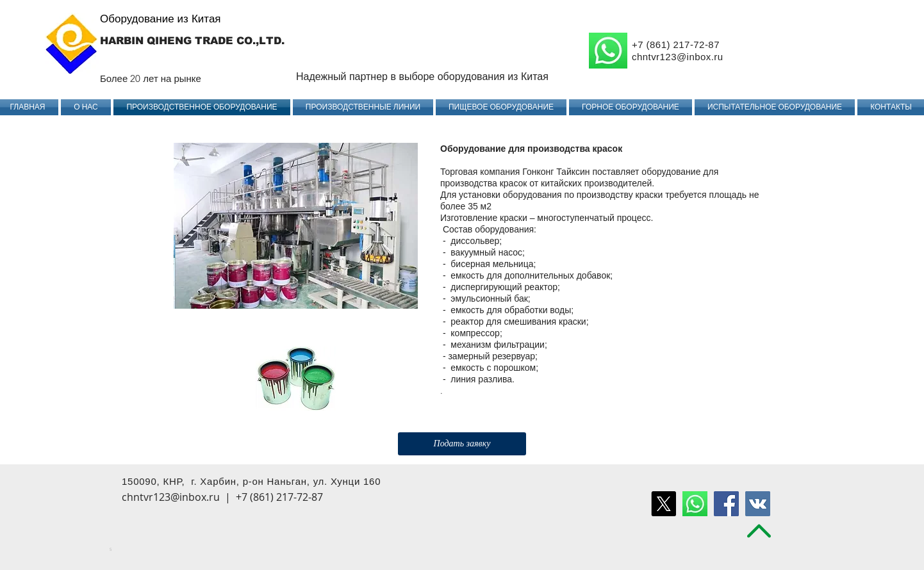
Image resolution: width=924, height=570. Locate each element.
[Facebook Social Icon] (726, 504)
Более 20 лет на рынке (151, 78)
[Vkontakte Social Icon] (758, 504)
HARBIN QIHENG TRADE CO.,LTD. (192, 41)
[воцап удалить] (695, 504)
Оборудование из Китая (161, 19)
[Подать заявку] (462, 444)
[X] (664, 504)
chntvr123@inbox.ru (678, 57)
